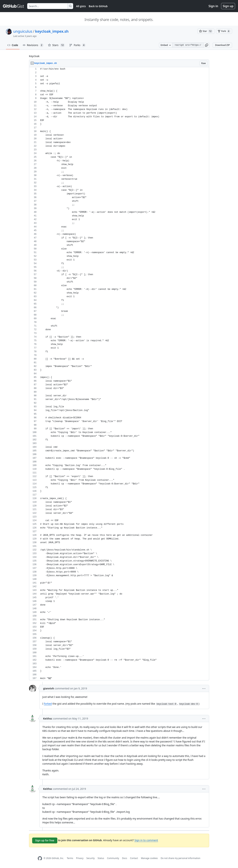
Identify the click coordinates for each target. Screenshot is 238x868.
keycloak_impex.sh (52, 31)
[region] (119, 374)
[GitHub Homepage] (40, 858)
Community (113, 858)
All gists (81, 6)
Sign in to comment (146, 840)
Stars (57, 45)
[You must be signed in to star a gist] (206, 31)
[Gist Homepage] (14, 6)
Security (91, 858)
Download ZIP (222, 45)
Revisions (33, 45)
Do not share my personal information (180, 858)
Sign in (213, 6)
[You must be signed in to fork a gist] (224, 31)
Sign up (228, 6)
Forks (77, 45)
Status (101, 858)
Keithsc (48, 718)
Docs (125, 858)
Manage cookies (149, 858)
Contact (134, 858)
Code (13, 45)
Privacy (80, 858)
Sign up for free (45, 840)
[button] (207, 45)
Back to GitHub (98, 6)
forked (48, 704)
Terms (70, 858)
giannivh (49, 688)
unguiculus (23, 31)
